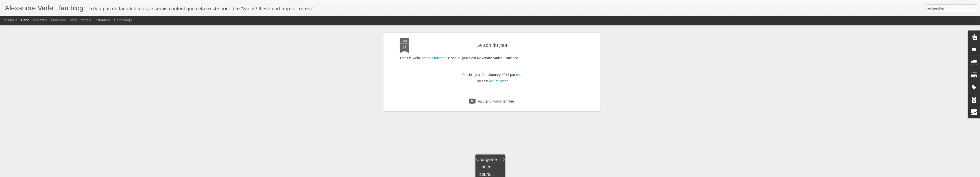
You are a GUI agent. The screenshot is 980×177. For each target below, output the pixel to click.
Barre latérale (80, 20)
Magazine (40, 20)
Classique (10, 20)
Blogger (508, 174)
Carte (25, 20)
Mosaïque (58, 20)
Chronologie (123, 20)
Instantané (103, 20)
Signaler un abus (524, 174)
